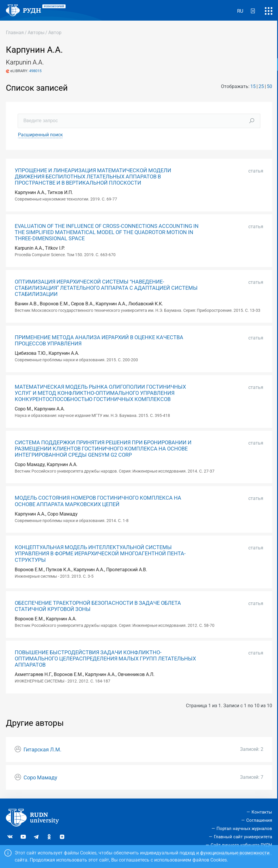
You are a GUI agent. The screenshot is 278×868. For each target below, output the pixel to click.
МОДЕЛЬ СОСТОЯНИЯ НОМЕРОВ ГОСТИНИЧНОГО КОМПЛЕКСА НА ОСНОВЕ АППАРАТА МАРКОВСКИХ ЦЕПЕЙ (98, 501)
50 (269, 86)
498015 (35, 71)
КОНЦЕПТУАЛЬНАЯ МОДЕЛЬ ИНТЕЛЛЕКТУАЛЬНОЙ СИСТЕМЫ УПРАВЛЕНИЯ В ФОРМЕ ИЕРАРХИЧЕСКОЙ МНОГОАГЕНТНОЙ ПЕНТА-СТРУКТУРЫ (100, 554)
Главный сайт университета (243, 837)
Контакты (262, 812)
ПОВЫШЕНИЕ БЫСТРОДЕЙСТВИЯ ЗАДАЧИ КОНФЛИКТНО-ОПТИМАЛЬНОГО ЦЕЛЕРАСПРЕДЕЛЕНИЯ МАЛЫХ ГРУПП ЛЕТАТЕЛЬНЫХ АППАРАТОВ (105, 659)
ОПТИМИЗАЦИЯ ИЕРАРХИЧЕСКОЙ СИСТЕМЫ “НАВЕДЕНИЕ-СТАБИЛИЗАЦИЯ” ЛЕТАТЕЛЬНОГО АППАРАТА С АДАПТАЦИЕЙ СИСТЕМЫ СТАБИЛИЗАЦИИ (106, 288)
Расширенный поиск (40, 135)
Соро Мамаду (40, 778)
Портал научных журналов (244, 829)
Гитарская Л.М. (43, 750)
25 (261, 86)
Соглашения (259, 820)
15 (253, 86)
